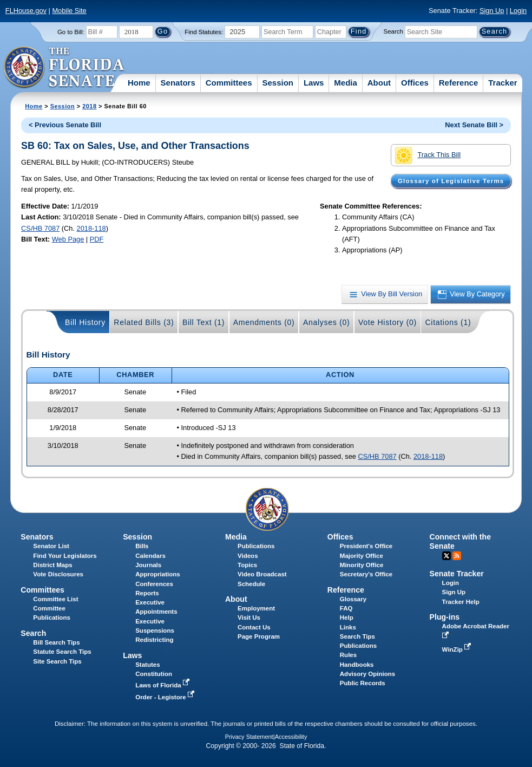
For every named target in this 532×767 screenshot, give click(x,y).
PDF (97, 239)
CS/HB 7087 (40, 228)
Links (348, 627)
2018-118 (91, 228)
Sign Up (492, 11)
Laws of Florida (163, 685)
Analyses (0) (327, 322)
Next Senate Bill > (474, 125)
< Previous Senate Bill (65, 125)
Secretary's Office (366, 574)
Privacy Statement (249, 737)
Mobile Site (69, 11)
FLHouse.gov (26, 11)
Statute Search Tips (62, 652)
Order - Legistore (166, 697)
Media (346, 83)
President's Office (366, 546)
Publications (256, 546)
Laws (314, 83)
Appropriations (158, 574)
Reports (147, 593)
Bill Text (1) (203, 322)
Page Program (259, 636)
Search (393, 31)
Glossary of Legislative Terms (451, 181)
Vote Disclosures (58, 574)
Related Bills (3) (144, 322)
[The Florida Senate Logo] (65, 68)
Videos (248, 556)
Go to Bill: (71, 32)
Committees (229, 83)
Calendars (150, 556)
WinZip (458, 649)
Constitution (154, 674)
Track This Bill (428, 155)
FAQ (346, 608)
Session (278, 83)
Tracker (503, 83)
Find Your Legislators (65, 556)
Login (518, 11)
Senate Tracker (457, 574)
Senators (178, 83)
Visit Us (249, 617)
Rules (348, 655)
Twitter (446, 556)
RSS (457, 556)
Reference (459, 83)
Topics (247, 565)
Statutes (147, 665)
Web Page (68, 239)
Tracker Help (461, 602)
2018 (89, 106)
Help (347, 617)
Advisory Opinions (367, 674)
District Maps (52, 565)
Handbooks (357, 665)
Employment (256, 608)
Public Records (363, 683)
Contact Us (254, 627)
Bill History (85, 322)
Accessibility (291, 737)
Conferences (154, 584)
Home (139, 83)
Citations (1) (448, 322)
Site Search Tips (57, 661)
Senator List (51, 546)
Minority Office (362, 565)
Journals (148, 565)
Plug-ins (445, 617)
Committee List (55, 599)
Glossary (353, 599)
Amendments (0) (264, 322)
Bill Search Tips (56, 642)
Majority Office (362, 556)
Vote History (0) (387, 322)
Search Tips (357, 636)
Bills (142, 546)
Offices (415, 83)
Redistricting (154, 640)
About (379, 83)
